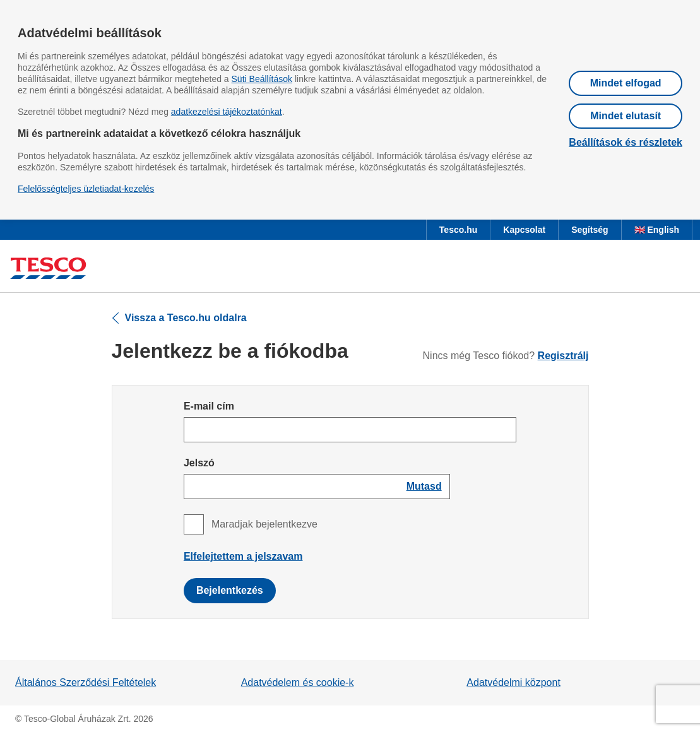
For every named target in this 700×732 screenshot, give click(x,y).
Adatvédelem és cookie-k (298, 682)
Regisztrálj (563, 356)
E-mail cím (209, 406)
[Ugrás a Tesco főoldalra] (48, 269)
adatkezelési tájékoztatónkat (227, 112)
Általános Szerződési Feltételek (86, 682)
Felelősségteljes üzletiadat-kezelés (86, 189)
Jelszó (199, 463)
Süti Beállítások (262, 79)
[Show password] (424, 487)
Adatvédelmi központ (513, 682)
